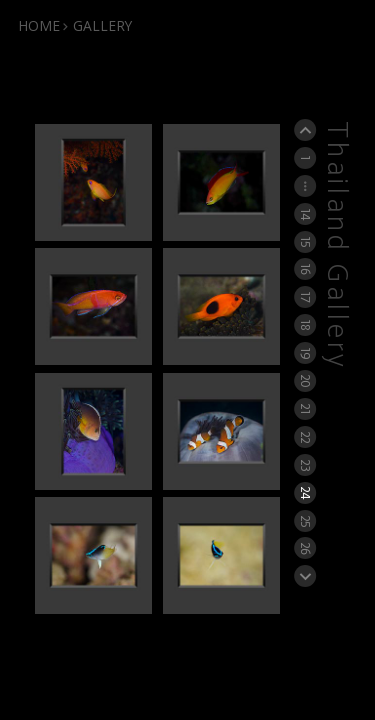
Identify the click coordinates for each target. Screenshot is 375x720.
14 (305, 213)
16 (305, 269)
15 (305, 241)
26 (305, 548)
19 (305, 353)
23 (305, 464)
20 (305, 380)
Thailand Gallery (336, 246)
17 (305, 297)
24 (305, 492)
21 (305, 408)
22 (305, 437)
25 (305, 520)
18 (305, 324)
